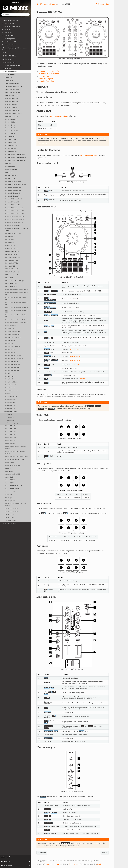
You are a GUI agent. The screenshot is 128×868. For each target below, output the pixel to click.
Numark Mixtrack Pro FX (13, 367)
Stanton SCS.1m (10, 483)
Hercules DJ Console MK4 (13, 193)
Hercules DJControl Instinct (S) (14, 220)
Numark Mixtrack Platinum (13, 355)
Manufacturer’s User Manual (49, 74)
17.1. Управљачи (8, 75)
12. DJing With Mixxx (9, 56)
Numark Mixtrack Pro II (12, 370)
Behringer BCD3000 (12, 101)
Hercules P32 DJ (10, 237)
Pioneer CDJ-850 (11, 403)
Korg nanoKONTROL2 (12, 263)
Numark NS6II (10, 376)
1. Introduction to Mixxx (10, 20)
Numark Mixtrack (11, 352)
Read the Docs (74, 864)
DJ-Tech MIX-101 (11, 149)
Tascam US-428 (10, 492)
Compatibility (11, 417)
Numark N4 (9, 373)
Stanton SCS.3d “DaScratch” (14, 486)
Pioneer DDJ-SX (10, 435)
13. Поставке (7, 59)
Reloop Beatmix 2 (11, 438)
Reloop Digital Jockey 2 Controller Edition (15, 448)
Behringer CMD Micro (12, 107)
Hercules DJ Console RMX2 (14, 199)
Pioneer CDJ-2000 (11, 397)
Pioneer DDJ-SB (10, 426)
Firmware (9, 415)
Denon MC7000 (10, 134)
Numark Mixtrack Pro (12, 361)
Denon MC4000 (10, 128)
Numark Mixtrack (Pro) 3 (13, 364)
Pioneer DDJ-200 (11, 406)
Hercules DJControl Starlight (14, 234)
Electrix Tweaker (10, 167)
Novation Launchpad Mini (13, 332)
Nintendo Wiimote (11, 326)
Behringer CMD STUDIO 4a (14, 113)
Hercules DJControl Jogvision (14, 223)
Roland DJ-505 (10, 468)
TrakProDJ (9, 495)
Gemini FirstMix (10, 178)
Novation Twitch (10, 341)
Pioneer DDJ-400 (11, 409)
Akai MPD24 (9, 81)
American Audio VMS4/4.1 (13, 92)
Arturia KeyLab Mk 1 (12, 96)
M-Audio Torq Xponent (12, 272)
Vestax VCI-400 (10, 518)
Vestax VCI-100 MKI (12, 509)
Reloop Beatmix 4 (11, 441)
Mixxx (16, 7)
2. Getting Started (8, 23)
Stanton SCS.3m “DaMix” (13, 489)
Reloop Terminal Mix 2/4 (13, 465)
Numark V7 (9, 394)
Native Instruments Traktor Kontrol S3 (17, 307)
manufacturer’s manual (88, 155)
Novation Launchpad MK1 (13, 335)
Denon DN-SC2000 (11, 122)
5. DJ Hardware (7, 33)
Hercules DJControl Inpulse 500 (15, 217)
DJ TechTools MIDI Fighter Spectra (15, 158)
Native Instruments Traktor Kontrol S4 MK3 (17, 316)
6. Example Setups (8, 36)
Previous (42, 853)
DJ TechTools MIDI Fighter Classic (15, 155)
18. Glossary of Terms (9, 523)
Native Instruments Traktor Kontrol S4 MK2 (17, 311)
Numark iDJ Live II (11, 349)
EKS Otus (8, 164)
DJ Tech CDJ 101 (11, 137)
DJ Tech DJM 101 (11, 140)
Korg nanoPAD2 (10, 266)
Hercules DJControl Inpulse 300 (15, 214)
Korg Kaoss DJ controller (13, 257)
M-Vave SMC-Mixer (11, 284)
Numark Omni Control (12, 382)
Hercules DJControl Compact (14, 208)
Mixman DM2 (9, 278)
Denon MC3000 (10, 125)
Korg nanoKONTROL (12, 260)
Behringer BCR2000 (11, 104)
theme (57, 864)
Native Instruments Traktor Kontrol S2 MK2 (17, 299)
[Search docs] (16, 15)
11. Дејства (6, 53)
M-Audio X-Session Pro (12, 269)
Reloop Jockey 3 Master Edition (15, 459)
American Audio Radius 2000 (14, 87)
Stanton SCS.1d (10, 480)
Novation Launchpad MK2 (13, 338)
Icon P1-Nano (9, 242)
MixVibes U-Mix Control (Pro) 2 (15, 281)
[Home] (37, 4)
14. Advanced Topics (9, 62)
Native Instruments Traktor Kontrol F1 (17, 290)
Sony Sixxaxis (9, 471)
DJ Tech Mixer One (11, 152)
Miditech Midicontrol (12, 275)
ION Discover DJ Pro (12, 248)
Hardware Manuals (48, 4)
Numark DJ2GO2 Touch (12, 347)
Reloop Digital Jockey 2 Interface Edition (15, 453)
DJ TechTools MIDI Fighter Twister (15, 161)
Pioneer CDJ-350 (11, 400)
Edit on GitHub (103, 4)
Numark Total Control (12, 391)
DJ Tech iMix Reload (11, 143)
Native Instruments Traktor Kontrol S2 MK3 (17, 303)
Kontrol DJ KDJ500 (11, 254)
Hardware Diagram (46, 79)
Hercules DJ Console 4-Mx (13, 181)
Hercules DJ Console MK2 (13, 190)
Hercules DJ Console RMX (13, 196)
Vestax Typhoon (10, 501)
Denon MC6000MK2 (12, 131)
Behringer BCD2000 (12, 98)
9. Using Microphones (9, 45)
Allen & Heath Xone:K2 (12, 84)
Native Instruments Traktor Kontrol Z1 (17, 323)
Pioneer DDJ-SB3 (11, 432)
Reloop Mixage (10, 462)
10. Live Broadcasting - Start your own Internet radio (15, 49)
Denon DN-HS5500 (11, 119)
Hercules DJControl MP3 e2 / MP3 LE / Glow (17, 230)
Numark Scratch (10, 388)
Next (105, 853)
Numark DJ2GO (10, 344)
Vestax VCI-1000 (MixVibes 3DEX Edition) (16, 505)
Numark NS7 (9, 379)
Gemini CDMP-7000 (12, 175)
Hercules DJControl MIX (13, 202)
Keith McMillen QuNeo (12, 251)
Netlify (100, 864)
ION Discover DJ (10, 245)
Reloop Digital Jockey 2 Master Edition (17, 456)
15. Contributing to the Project (12, 65)
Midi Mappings (44, 76)
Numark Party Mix (11, 385)
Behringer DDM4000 (12, 116)
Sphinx (47, 864)
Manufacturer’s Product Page (50, 71)
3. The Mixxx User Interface (11, 26)
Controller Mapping (12, 423)
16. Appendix (7, 68)
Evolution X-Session (11, 170)
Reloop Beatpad (10, 444)
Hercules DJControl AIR (12, 205)
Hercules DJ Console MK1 (13, 187)
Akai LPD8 (9, 78)
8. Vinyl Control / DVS (9, 42)
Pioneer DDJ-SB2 (11, 429)
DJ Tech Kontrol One (12, 146)
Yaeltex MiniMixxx (11, 520)
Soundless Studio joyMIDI (13, 474)
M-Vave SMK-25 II (11, 287)
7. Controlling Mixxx (9, 39)
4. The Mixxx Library (9, 29)
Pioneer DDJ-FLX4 (10, 412)
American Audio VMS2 (12, 90)
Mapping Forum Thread (47, 81)
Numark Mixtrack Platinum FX (14, 358)
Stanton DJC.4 (10, 477)
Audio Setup (10, 420)
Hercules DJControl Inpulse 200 (15, 211)
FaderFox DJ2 (9, 172)
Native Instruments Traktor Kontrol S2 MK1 (17, 294)
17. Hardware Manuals (9, 72)
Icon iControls (9, 239)
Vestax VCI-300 (10, 514)
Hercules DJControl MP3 (13, 226)
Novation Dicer (10, 329)
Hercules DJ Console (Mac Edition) (15, 184)
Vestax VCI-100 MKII (12, 512)
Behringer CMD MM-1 (12, 110)
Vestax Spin (9, 498)
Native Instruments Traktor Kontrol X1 (17, 320)
